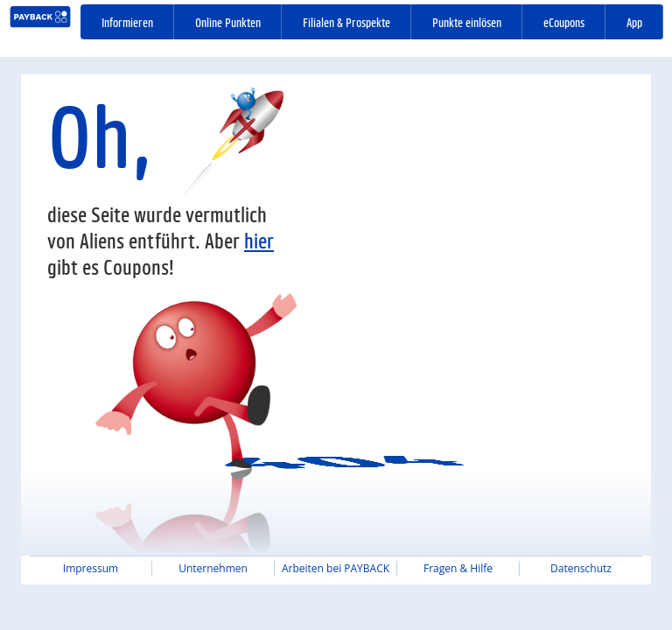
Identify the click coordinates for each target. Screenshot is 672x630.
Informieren (127, 22)
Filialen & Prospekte (346, 22)
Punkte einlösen (467, 22)
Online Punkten (228, 22)
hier (259, 240)
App (634, 22)
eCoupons (564, 22)
